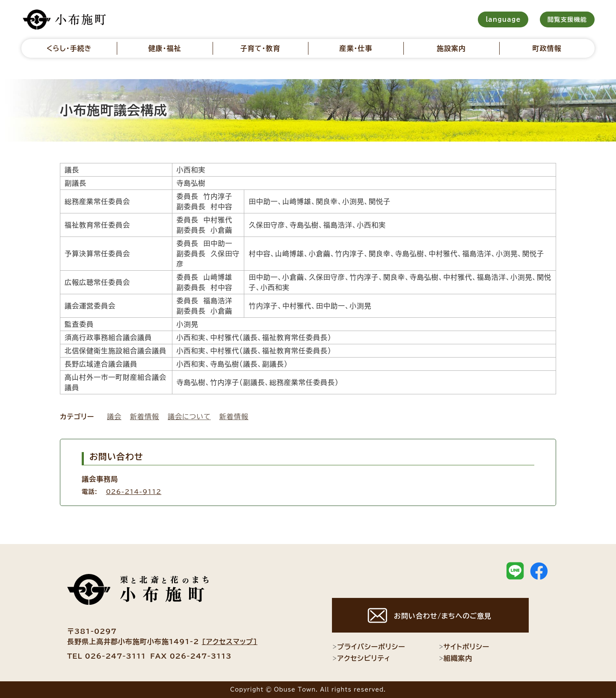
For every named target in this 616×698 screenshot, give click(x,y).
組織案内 (456, 658)
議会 (114, 417)
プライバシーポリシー (369, 647)
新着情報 (145, 417)
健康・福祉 (164, 48)
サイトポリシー (464, 647)
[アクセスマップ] (230, 642)
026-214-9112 (134, 492)
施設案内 (451, 48)
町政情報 (547, 48)
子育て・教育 (260, 48)
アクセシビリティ (361, 658)
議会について (189, 417)
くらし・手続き (69, 48)
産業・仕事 (356, 48)
